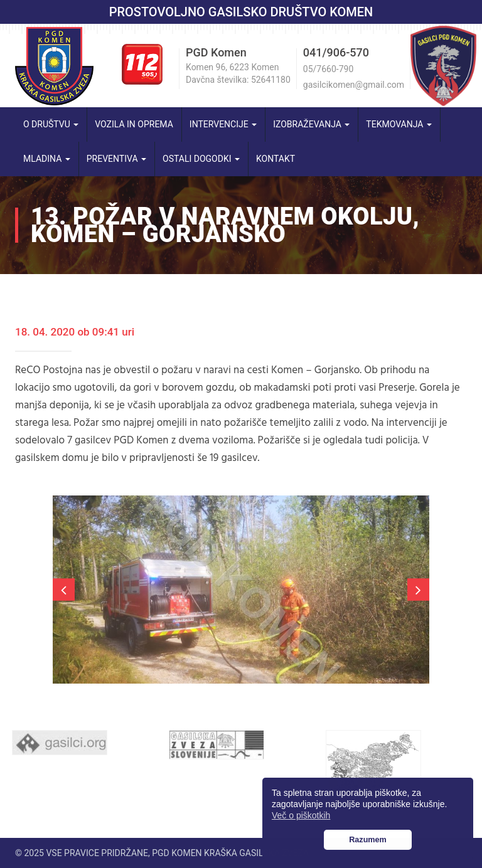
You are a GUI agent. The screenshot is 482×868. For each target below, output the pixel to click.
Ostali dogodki (201, 159)
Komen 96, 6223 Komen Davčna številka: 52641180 (238, 73)
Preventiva (116, 159)
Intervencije (223, 124)
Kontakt (276, 159)
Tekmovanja (399, 124)
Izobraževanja (311, 124)
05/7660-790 (328, 69)
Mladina (47, 159)
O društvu (51, 124)
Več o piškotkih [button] (301, 815)
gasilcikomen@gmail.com (354, 85)
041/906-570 (336, 52)
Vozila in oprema (134, 124)
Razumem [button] (368, 840)
